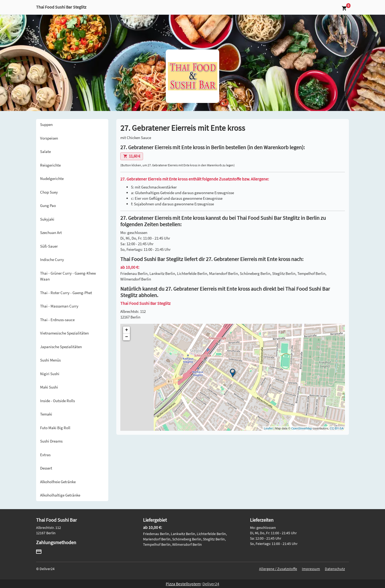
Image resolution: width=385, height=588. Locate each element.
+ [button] (127, 330)
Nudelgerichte (52, 178)
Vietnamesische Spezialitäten (64, 333)
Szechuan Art (51, 232)
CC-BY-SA (337, 428)
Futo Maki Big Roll (55, 428)
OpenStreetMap (302, 428)
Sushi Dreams (51, 441)
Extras (45, 455)
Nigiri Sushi (50, 374)
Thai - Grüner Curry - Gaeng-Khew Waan (68, 276)
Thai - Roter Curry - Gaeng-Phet (66, 293)
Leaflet (268, 428)
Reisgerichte (50, 165)
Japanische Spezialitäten (61, 347)
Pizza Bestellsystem (183, 584)
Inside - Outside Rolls (57, 401)
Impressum (311, 569)
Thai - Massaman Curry (59, 306)
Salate (45, 151)
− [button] (127, 337)
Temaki (46, 414)
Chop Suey (49, 192)
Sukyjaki (47, 219)
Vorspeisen (49, 138)
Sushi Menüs (50, 360)
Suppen (46, 124)
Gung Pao (48, 205)
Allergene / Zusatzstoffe (278, 569)
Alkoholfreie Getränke (58, 482)
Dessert (46, 468)
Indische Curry (52, 260)
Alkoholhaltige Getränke (60, 495)
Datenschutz (335, 569)
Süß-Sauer (49, 246)
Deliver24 (211, 584)
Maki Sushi (49, 387)
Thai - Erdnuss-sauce (57, 320)
